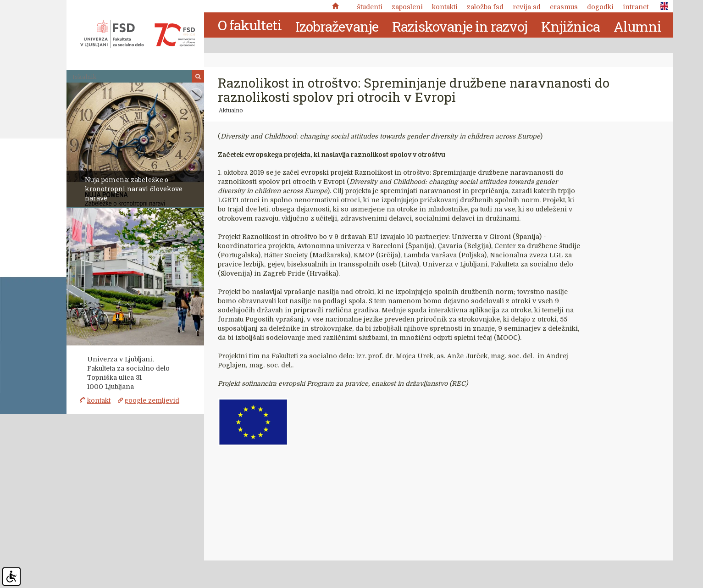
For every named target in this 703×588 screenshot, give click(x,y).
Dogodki (600, 7)
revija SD (527, 7)
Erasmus (564, 7)
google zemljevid (152, 400)
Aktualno (231, 111)
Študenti (370, 7)
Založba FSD (485, 7)
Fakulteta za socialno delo (138, 34)
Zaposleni (407, 7)
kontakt (99, 400)
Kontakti (445, 7)
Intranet (636, 7)
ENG (662, 6)
